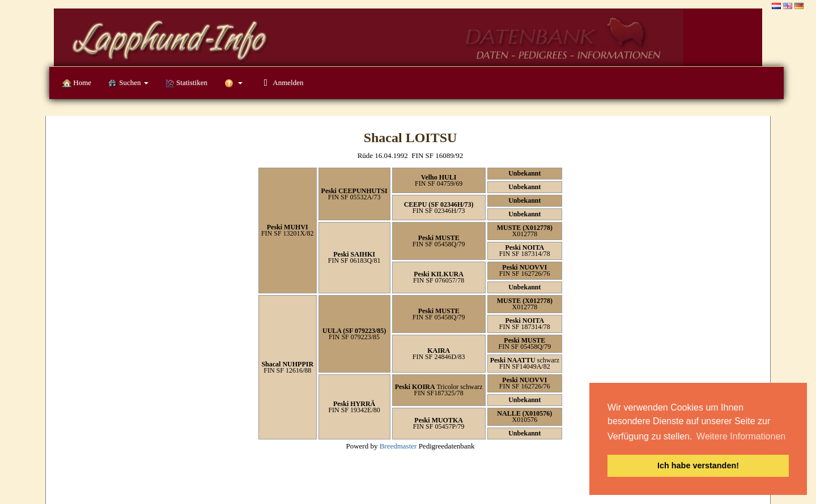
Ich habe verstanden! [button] (698, 465)
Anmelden (281, 82)
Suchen (128, 83)
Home (77, 83)
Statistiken (186, 83)
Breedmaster (398, 446)
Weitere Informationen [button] (741, 436)
